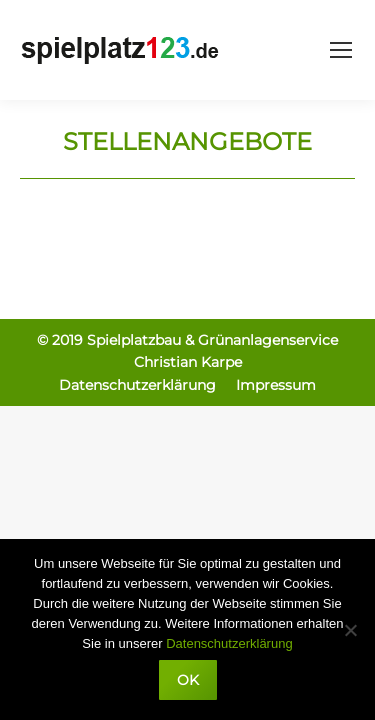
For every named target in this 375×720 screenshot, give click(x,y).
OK (188, 680)
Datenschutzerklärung (229, 643)
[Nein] (350, 630)
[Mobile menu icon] (341, 50)
